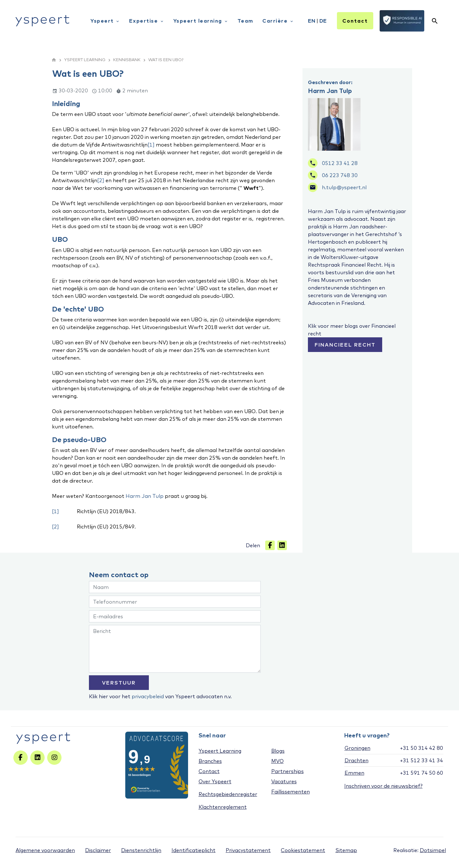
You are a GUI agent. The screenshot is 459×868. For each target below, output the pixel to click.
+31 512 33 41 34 (422, 760)
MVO (277, 761)
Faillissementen (291, 792)
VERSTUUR (119, 683)
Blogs (278, 751)
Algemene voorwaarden (45, 850)
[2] (101, 180)
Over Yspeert (215, 781)
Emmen (354, 773)
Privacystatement (248, 850)
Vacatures (284, 781)
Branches (210, 761)
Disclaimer (98, 850)
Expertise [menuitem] (147, 21)
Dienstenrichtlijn (141, 850)
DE (323, 21)
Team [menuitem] (245, 21)
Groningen (357, 748)
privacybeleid (148, 696)
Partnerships (288, 771)
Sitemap (346, 850)
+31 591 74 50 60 (422, 773)
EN (312, 21)
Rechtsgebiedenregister (228, 794)
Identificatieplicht (193, 850)
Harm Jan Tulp (145, 496)
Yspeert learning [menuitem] (201, 21)
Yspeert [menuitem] (105, 21)
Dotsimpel (433, 850)
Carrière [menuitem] (278, 21)
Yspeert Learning (220, 751)
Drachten (357, 760)
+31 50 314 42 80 (422, 748)
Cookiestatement (303, 850)
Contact (355, 21)
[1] (151, 145)
